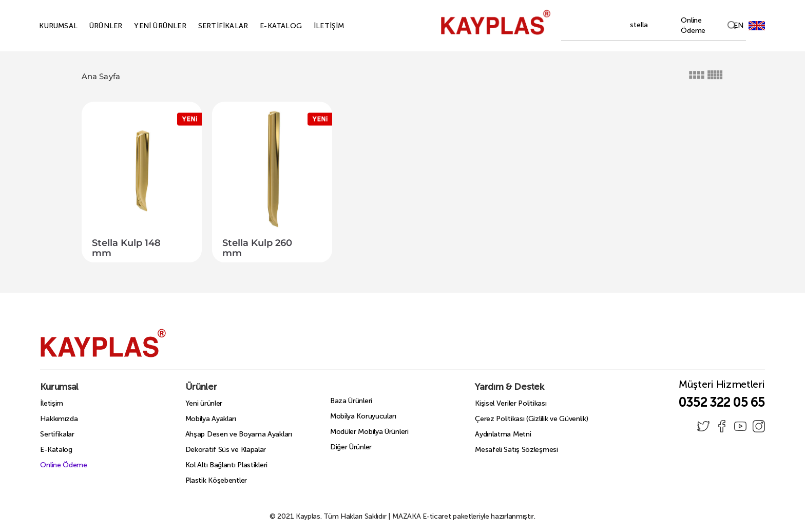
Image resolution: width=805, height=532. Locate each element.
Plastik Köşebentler (216, 480)
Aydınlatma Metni (503, 434)
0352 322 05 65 (722, 402)
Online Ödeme (63, 465)
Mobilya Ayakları (211, 419)
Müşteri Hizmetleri (722, 387)
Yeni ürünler (204, 403)
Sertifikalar (57, 434)
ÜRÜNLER (94, 26)
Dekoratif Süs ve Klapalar (226, 450)
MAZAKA (406, 516)
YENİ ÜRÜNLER (148, 26)
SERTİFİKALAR (211, 26)
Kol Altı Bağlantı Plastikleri (226, 465)
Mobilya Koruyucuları (363, 416)
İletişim (52, 403)
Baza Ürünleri (351, 401)
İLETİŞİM (317, 26)
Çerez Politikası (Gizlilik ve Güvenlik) (531, 419)
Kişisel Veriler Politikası (511, 403)
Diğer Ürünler (351, 447)
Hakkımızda (59, 419)
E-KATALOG (269, 26)
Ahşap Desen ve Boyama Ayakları (239, 434)
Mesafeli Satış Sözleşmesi (516, 450)
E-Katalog (56, 450)
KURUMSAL (46, 26)
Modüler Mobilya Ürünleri (369, 432)
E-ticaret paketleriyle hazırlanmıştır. (464, 516)
